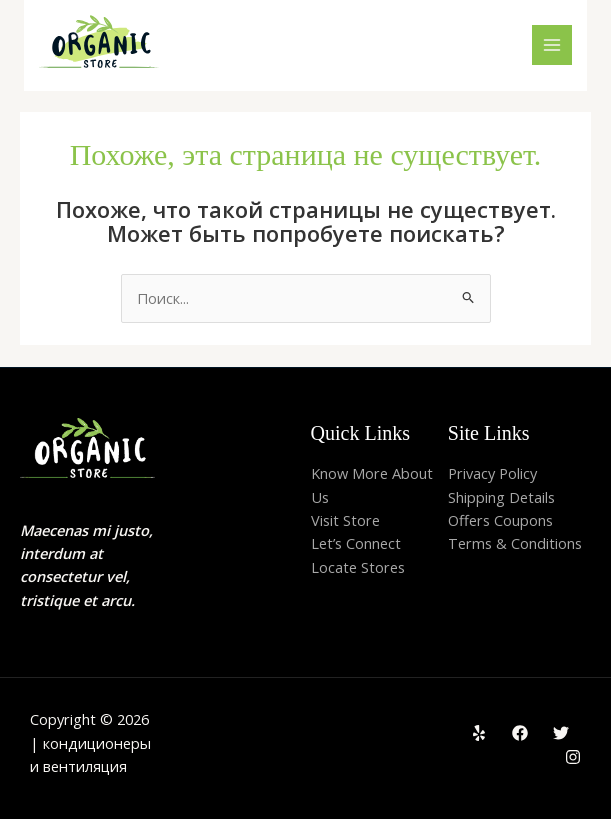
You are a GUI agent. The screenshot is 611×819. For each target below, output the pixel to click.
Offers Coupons (500, 520)
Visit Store (345, 520)
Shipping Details (501, 497)
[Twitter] (561, 733)
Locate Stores (358, 567)
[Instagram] (573, 757)
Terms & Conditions (515, 543)
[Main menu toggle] (552, 45)
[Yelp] (479, 733)
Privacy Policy (492, 473)
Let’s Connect (356, 543)
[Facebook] (520, 733)
